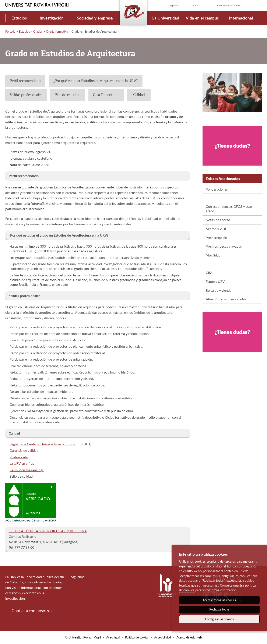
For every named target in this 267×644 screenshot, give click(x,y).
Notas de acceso (218, 220)
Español (174, 5)
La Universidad (166, 18)
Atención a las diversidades (226, 299)
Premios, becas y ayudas (224, 246)
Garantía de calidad (24, 450)
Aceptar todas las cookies (219, 600)
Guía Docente (104, 95)
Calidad (139, 95)
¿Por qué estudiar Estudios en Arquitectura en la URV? (96, 81)
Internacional (241, 18)
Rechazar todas (219, 609)
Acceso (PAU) (216, 229)
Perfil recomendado (25, 81)
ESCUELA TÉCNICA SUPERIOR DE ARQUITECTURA (48, 531)
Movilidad (213, 255)
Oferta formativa (57, 31)
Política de (137, 637)
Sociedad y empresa (95, 18)
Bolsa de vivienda (219, 290)
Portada (10, 31)
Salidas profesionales (26, 95)
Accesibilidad (163, 637)
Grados (38, 31)
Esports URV (215, 281)
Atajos (194, 5)
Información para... (231, 5)
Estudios (19, 18)
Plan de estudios (67, 95)
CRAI (210, 273)
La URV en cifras (22, 463)
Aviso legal (113, 637)
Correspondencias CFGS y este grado (229, 209)
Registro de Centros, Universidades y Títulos (42, 444)
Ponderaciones (217, 189)
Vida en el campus (202, 18)
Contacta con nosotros (32, 611)
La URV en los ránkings (27, 470)
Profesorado (19, 457)
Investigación (52, 18)
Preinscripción (216, 238)
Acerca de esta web (189, 637)
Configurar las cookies (219, 619)
